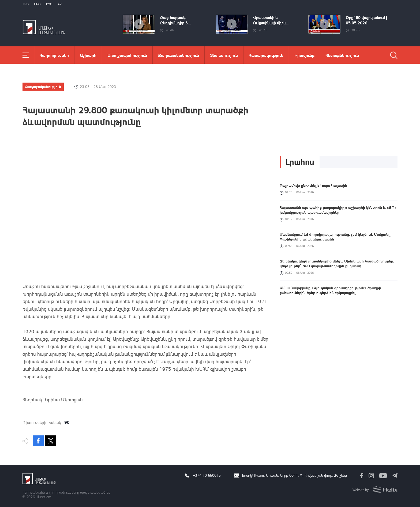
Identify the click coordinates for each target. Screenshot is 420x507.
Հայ (26, 4)
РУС (49, 4)
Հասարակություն (266, 55)
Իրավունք (304, 55)
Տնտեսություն (224, 55)
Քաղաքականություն (179, 55)
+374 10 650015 (207, 475)
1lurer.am (44, 497)
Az (60, 4)
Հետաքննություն (342, 55)
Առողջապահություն (127, 55)
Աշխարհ (88, 55)
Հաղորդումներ (54, 55)
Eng (37, 4)
